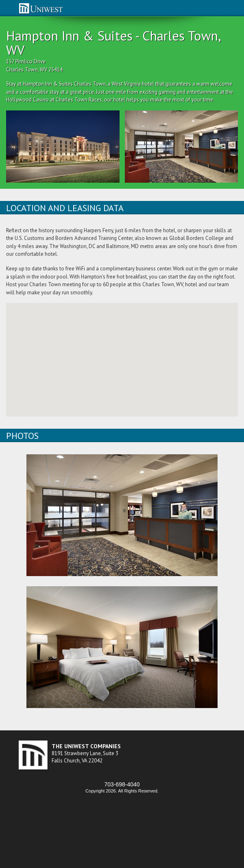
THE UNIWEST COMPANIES (86, 746)
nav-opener (7, 9)
